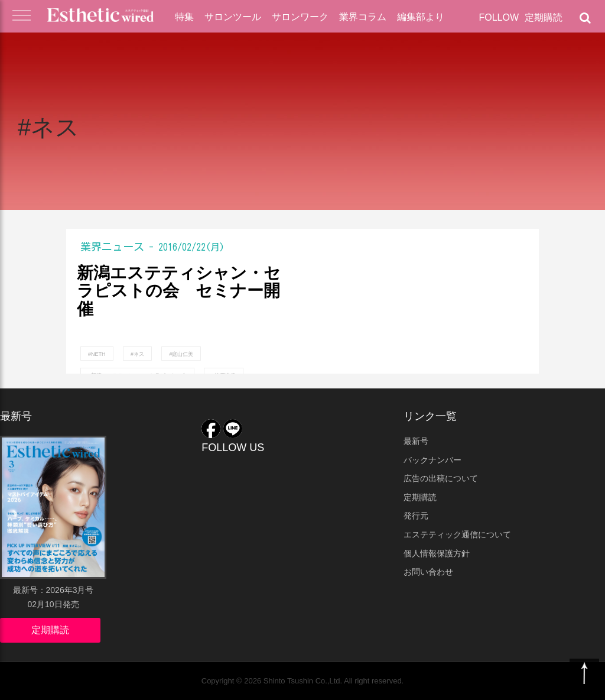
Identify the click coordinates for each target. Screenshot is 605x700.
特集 (184, 17)
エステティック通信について (457, 534)
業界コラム (363, 17)
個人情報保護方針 (437, 553)
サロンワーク (300, 17)
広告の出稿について (441, 478)
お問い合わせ (428, 572)
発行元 (416, 516)
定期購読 (544, 17)
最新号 (416, 441)
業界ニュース (112, 247)
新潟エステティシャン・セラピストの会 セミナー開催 (179, 291)
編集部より (421, 17)
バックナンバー (432, 460)
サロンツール (233, 17)
